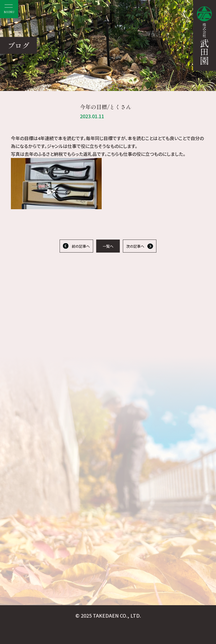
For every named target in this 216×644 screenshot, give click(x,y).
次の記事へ (135, 246)
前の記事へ (81, 246)
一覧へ (108, 246)
